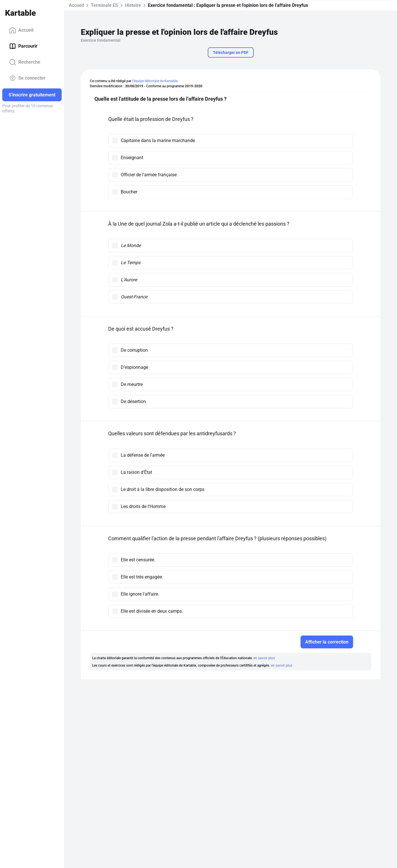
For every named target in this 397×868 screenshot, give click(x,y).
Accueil (21, 30)
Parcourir (23, 46)
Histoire (133, 5)
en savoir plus (264, 658)
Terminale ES (104, 5)
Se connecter (27, 78)
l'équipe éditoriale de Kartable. (155, 81)
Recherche (25, 62)
